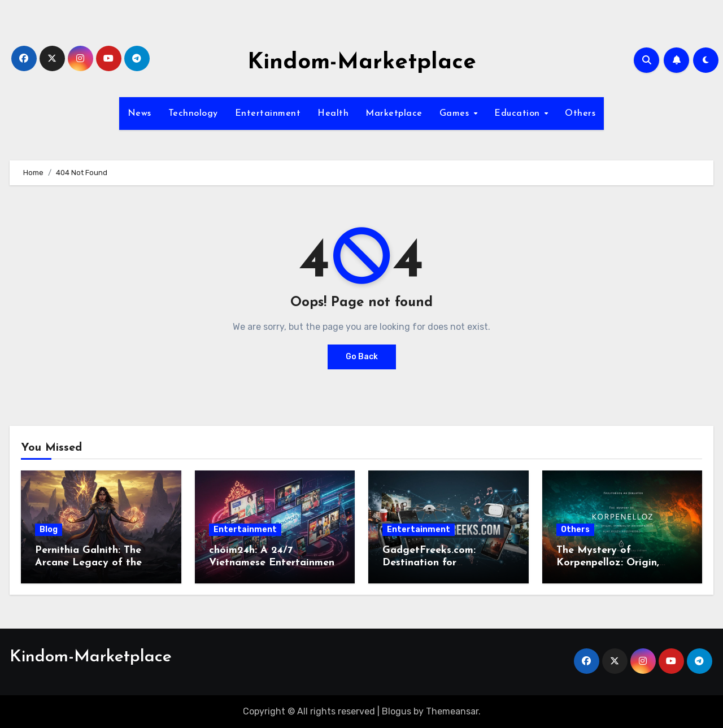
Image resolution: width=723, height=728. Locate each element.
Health (333, 114)
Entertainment (268, 114)
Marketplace (394, 114)
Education (519, 114)
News (140, 114)
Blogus (397, 711)
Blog (49, 529)
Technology (193, 114)
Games (456, 114)
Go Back (362, 357)
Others (580, 114)
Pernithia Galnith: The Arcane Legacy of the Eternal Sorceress (88, 563)
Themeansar (452, 711)
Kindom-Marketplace (362, 63)
